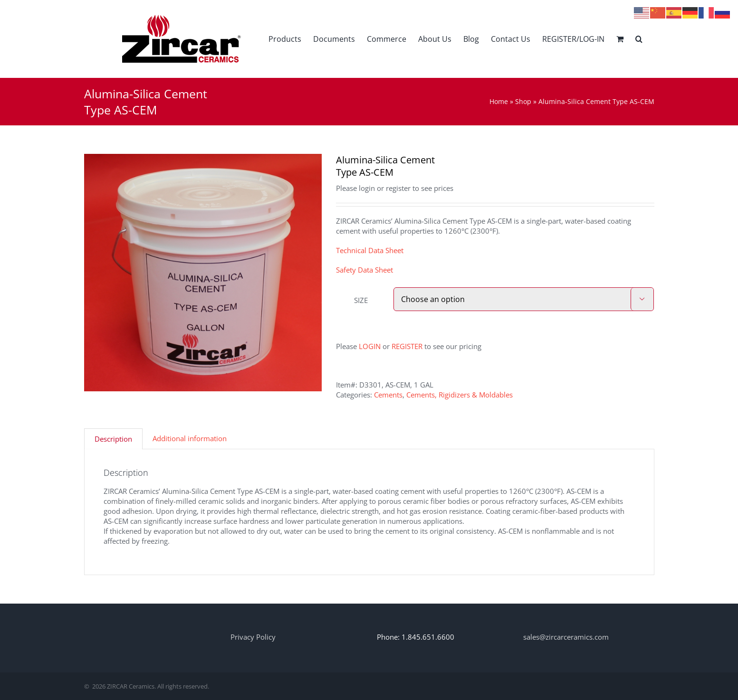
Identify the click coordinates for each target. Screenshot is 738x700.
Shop (523, 101)
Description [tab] (113, 439)
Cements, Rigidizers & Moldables (460, 395)
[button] (639, 39)
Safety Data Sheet (364, 270)
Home (499, 101)
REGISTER (407, 346)
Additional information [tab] (190, 438)
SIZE (361, 300)
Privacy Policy (253, 637)
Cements (388, 395)
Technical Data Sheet (370, 250)
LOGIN (370, 346)
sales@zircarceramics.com (566, 637)
